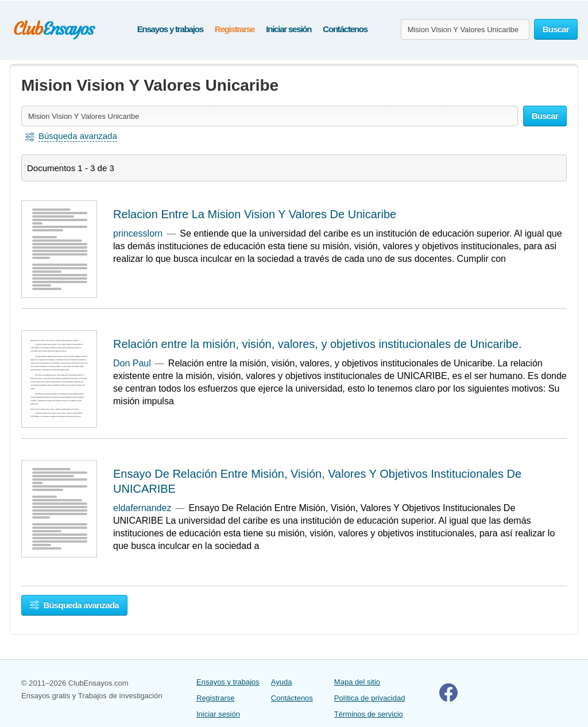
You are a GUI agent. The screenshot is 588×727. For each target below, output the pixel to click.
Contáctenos (345, 29)
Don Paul (132, 363)
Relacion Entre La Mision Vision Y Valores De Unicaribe (255, 214)
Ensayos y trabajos (170, 29)
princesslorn (138, 233)
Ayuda (282, 682)
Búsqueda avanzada (74, 605)
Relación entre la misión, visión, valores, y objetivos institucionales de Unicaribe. (317, 344)
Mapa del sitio (357, 682)
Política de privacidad (370, 698)
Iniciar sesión (289, 29)
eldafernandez (142, 508)
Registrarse (235, 29)
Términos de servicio (369, 714)
